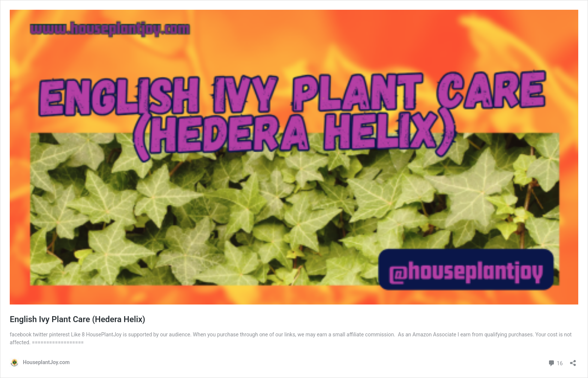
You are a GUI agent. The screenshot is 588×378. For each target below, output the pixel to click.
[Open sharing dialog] (573, 361)
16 (555, 362)
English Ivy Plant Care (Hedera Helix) (77, 319)
